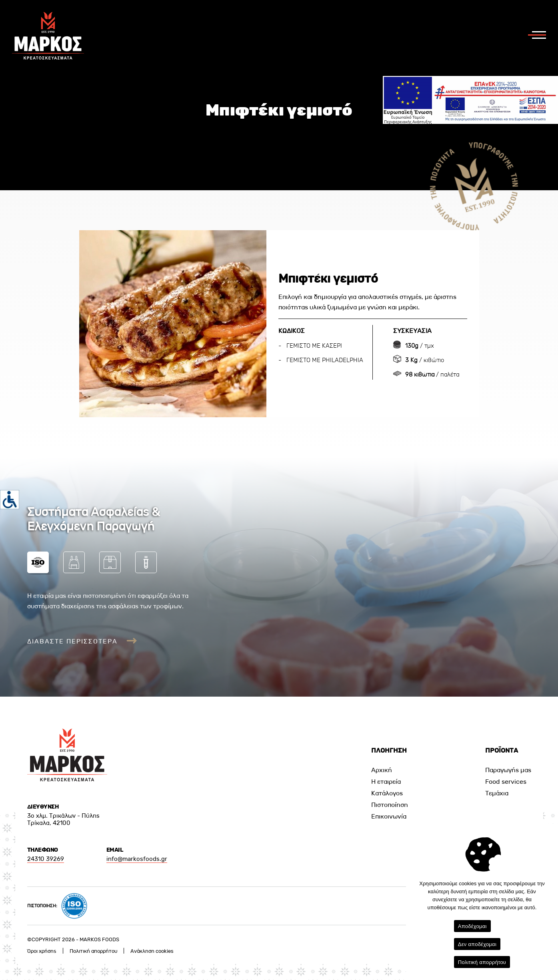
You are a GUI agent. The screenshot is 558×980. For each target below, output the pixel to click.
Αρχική (382, 770)
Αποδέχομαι (472, 926)
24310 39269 (46, 859)
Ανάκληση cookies (152, 951)
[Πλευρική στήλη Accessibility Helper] (10, 500)
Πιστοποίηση (390, 805)
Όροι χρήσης (42, 951)
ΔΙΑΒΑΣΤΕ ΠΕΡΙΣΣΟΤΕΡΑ (82, 641)
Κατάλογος (387, 793)
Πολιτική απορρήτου (93, 951)
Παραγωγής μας (508, 770)
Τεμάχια (497, 793)
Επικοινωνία (389, 816)
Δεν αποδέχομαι (477, 944)
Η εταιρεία (386, 782)
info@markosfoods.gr (137, 859)
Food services (506, 782)
